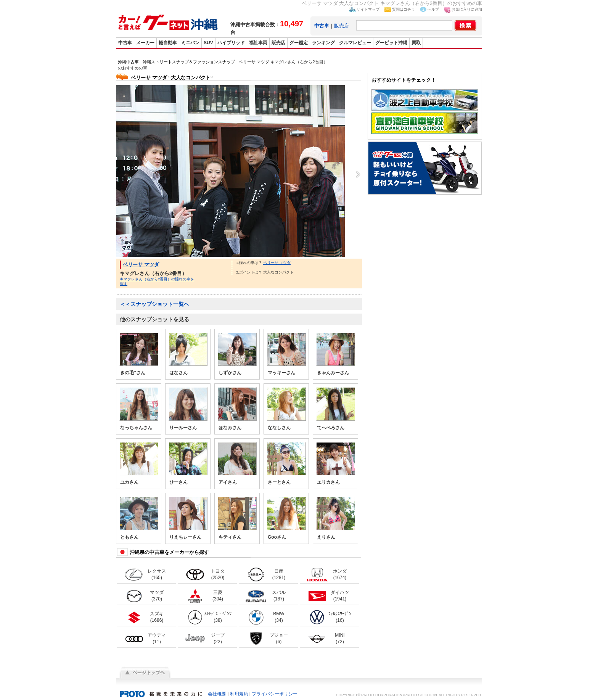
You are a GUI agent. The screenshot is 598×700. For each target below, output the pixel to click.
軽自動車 (168, 43)
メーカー (145, 43)
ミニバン (190, 43)
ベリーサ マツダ (141, 265)
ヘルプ (433, 9)
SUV (208, 43)
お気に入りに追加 (467, 9)
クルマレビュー (355, 43)
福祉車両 (258, 43)
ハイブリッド (231, 43)
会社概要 (217, 694)
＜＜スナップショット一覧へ (154, 304)
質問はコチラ (403, 9)
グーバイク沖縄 (441, 43)
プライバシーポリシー (275, 694)
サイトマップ (368, 9)
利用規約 (239, 694)
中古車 (125, 43)
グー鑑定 (299, 43)
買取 (416, 43)
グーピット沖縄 (391, 43)
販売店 (342, 26)
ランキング (323, 43)
